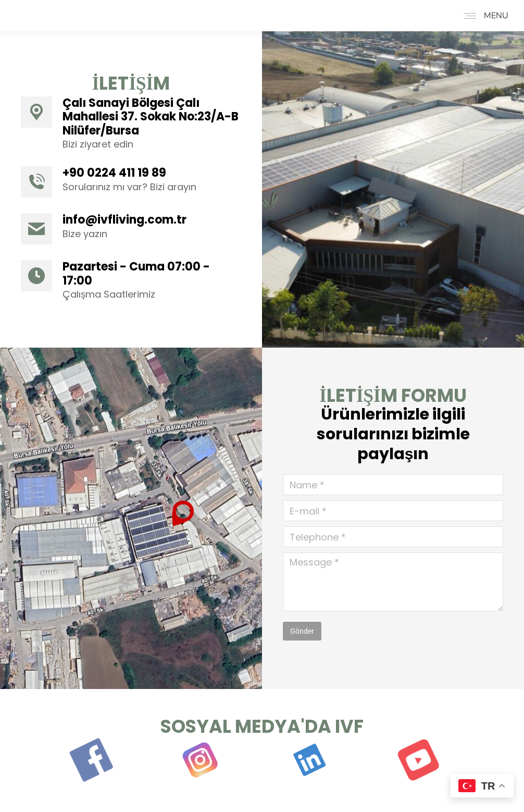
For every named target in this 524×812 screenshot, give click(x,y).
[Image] (131, 518)
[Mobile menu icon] (483, 16)
